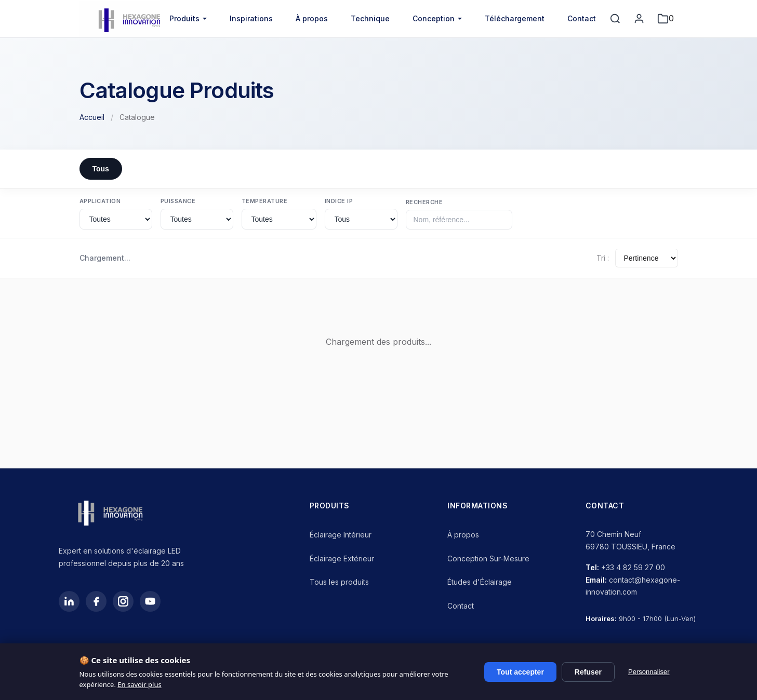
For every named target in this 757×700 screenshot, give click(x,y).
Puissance (178, 201)
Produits (184, 18)
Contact (582, 18)
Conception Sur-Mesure (488, 558)
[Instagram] (123, 601)
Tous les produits (339, 582)
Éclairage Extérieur (342, 558)
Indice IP (339, 201)
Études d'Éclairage (480, 582)
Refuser (588, 672)
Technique (370, 18)
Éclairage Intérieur (341, 535)
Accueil (92, 117)
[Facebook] (96, 601)
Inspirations (251, 18)
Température (265, 201)
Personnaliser (649, 672)
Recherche (424, 202)
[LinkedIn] (69, 601)
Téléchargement (515, 18)
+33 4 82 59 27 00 (633, 567)
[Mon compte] (639, 19)
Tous (101, 169)
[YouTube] (150, 601)
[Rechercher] (615, 19)
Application (100, 201)
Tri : (603, 258)
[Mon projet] (666, 19)
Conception (434, 18)
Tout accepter (520, 672)
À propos (312, 18)
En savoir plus (139, 684)
